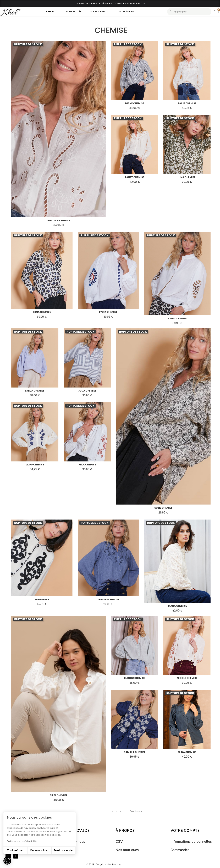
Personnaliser (39, 850)
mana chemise (178, 606)
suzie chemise (163, 508)
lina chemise (187, 177)
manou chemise (135, 678)
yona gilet (42, 599)
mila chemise (87, 465)
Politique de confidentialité (22, 841)
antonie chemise (59, 220)
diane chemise (135, 103)
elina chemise (187, 752)
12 (126, 811)
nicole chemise (187, 678)
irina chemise (42, 312)
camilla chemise (135, 752)
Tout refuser (15, 850)
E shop (51, 12)
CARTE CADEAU (125, 12)
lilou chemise (35, 465)
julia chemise (87, 391)
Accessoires (99, 12)
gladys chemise (108, 599)
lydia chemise (108, 312)
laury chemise (135, 177)
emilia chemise (35, 391)
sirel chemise (59, 795)
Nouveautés (73, 12)
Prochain (136, 811)
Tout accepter (64, 850)
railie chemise (187, 103)
